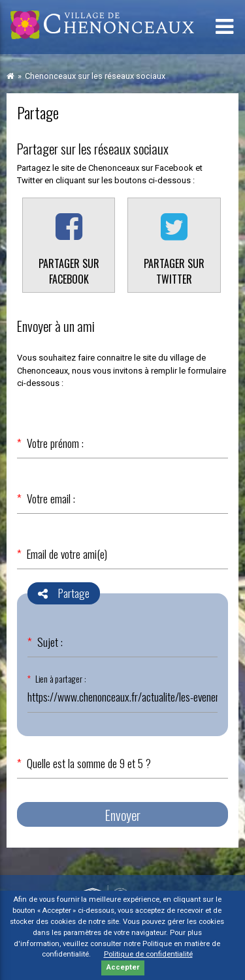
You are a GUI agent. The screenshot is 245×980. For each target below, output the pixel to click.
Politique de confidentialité (148, 954)
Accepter (123, 967)
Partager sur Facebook (69, 271)
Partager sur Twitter (174, 271)
